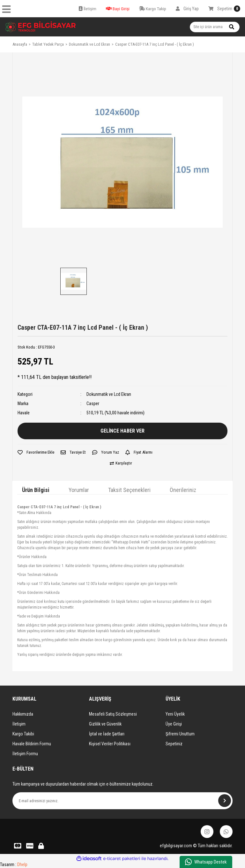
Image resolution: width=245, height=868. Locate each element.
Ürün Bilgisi (36, 490)
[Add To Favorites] (36, 452)
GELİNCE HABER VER (122, 431)
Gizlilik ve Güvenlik (105, 724)
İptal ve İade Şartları (107, 734)
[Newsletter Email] (122, 801)
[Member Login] (187, 9)
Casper (93, 403)
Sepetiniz (174, 744)
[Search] (215, 27)
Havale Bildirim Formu (32, 744)
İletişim (19, 724)
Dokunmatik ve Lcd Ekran (109, 394)
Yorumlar (79, 490)
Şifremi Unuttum (180, 734)
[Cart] (224, 9)
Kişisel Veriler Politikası (110, 744)
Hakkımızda (23, 714)
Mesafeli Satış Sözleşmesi (113, 714)
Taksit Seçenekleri (129, 490)
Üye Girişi (174, 724)
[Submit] (225, 801)
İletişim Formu (25, 754)
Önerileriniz (183, 490)
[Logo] (41, 27)
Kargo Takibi (23, 734)
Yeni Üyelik (175, 714)
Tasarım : (14, 864)
